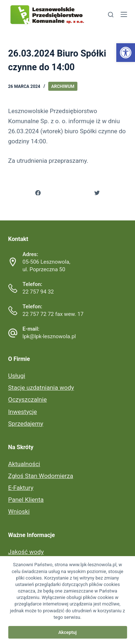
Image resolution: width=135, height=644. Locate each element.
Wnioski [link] (19, 511)
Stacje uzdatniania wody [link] (41, 388)
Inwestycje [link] (23, 412)
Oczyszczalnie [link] (28, 399)
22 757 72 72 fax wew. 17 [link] (53, 314)
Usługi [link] (17, 376)
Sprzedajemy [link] (26, 424)
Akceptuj (67, 632)
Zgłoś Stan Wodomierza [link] (41, 476)
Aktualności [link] (24, 464)
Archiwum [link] (63, 86)
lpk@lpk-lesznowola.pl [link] (49, 336)
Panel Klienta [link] (26, 500)
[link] (126, 53)
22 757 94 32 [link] (38, 292)
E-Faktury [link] (21, 488)
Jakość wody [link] (26, 552)
